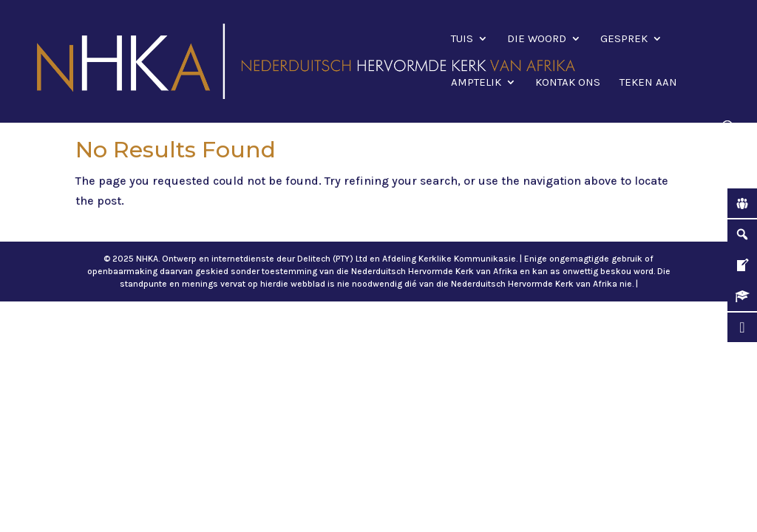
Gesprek (624, 39)
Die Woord (537, 39)
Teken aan (648, 83)
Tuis (462, 39)
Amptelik (476, 83)
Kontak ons (568, 83)
